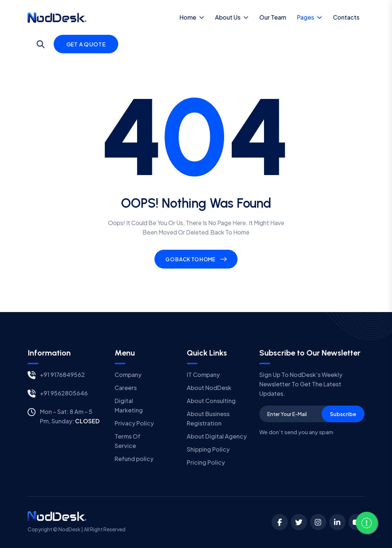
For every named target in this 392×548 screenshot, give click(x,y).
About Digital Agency (217, 436)
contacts (346, 17)
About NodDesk (209, 388)
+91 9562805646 (64, 393)
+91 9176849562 (62, 375)
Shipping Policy (208, 449)
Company (128, 375)
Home (188, 17)
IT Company (203, 375)
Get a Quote (86, 44)
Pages (306, 17)
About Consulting (211, 401)
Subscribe (343, 414)
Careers (126, 388)
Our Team (273, 17)
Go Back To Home (190, 259)
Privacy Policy (134, 423)
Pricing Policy (206, 462)
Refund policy (134, 459)
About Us (228, 17)
